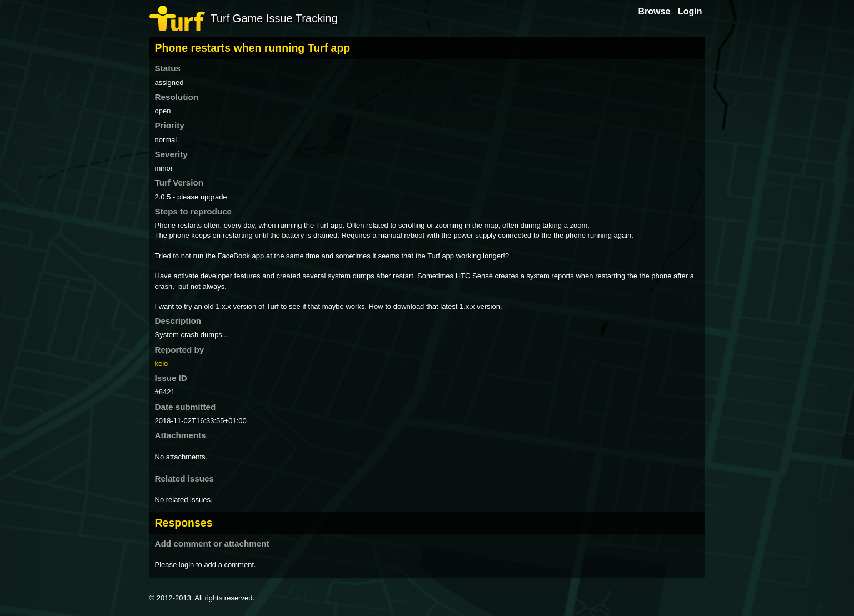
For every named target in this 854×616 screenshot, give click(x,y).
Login (690, 11)
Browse (655, 11)
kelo (162, 364)
